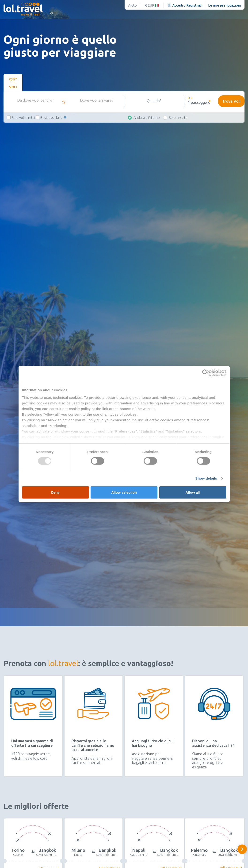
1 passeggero (199, 102)
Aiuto (132, 5)
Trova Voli (229, 104)
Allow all (193, 492)
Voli (53, 13)
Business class (54, 120)
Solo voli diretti (23, 120)
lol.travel (63, 663)
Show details (206, 478)
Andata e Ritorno (147, 120)
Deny (55, 492)
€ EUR (152, 5)
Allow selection (124, 492)
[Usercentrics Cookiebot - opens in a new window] (206, 373)
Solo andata (178, 120)
